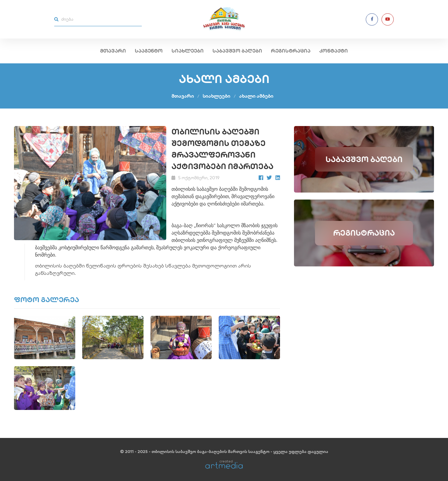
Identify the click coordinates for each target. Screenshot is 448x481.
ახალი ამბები (256, 96)
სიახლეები (188, 51)
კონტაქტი (334, 51)
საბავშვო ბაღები (237, 51)
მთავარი (113, 51)
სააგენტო (149, 51)
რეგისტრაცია (291, 51)
